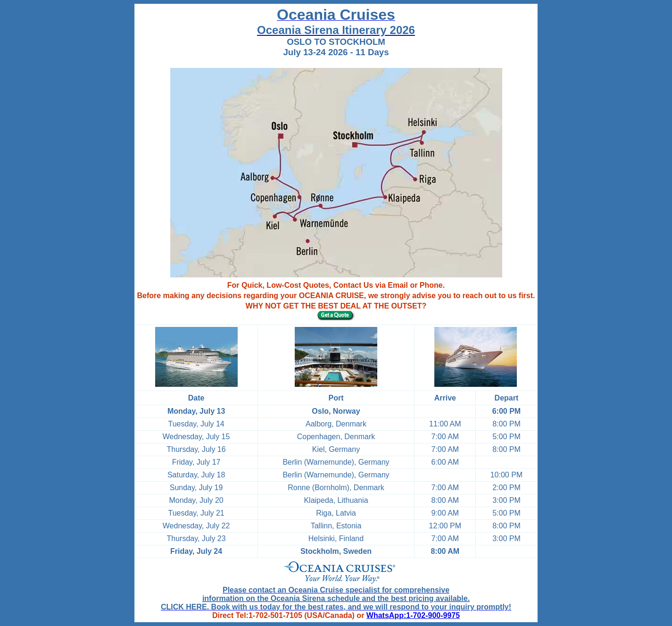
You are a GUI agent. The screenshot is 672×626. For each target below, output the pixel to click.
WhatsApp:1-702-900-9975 (413, 615)
